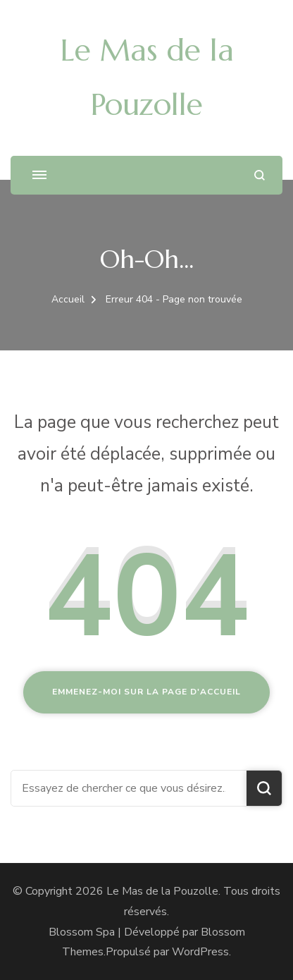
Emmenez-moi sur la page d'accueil (146, 692)
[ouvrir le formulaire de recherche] (260, 175)
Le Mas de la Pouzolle (162, 891)
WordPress (200, 952)
